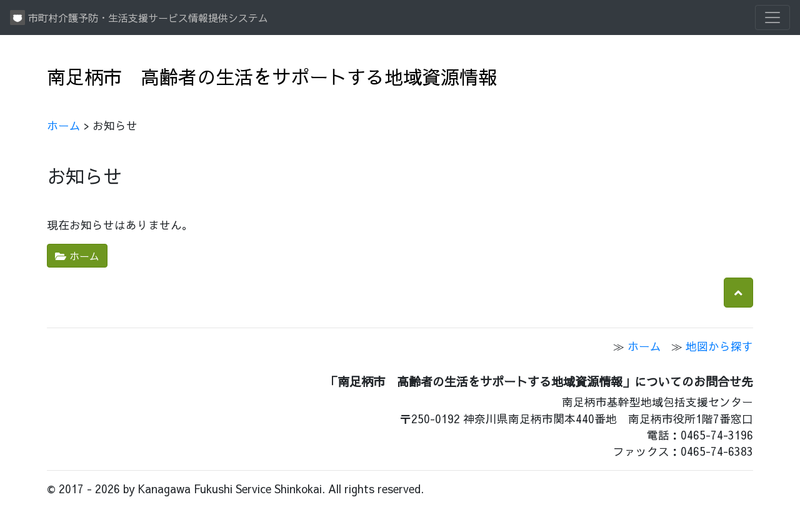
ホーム (64, 125)
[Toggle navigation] (772, 18)
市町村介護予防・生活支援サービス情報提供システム (139, 18)
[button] (738, 293)
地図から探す (719, 346)
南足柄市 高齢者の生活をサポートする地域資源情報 (272, 76)
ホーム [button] (77, 256)
